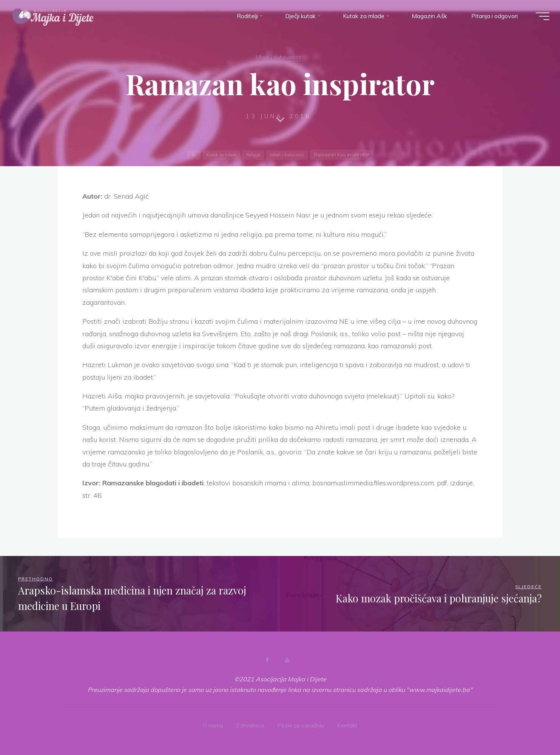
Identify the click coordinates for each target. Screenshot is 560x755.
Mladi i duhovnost (278, 57)
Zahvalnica (249, 724)
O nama (211, 724)
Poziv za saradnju (301, 724)
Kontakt (349, 724)
